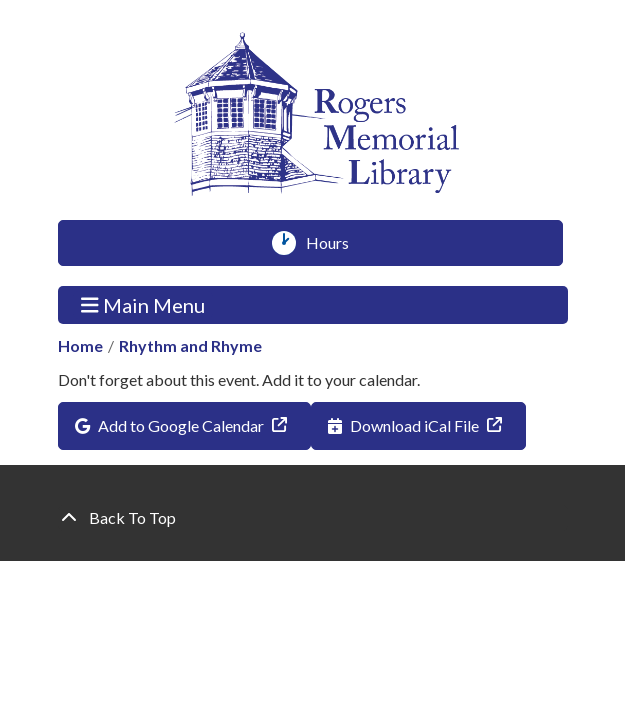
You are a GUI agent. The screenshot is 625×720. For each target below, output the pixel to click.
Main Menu (143, 304)
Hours (334, 243)
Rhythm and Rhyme (190, 345)
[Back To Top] (313, 518)
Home (80, 345)
